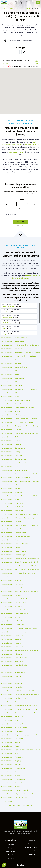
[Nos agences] (21, 2)
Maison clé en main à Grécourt (11, 562)
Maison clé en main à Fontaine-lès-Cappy (14, 533)
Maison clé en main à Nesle (10, 691)
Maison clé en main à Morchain (11, 676)
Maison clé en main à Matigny (10, 650)
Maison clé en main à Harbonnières (12, 577)
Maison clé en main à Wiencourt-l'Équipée (14, 798)
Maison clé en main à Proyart (10, 709)
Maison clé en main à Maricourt (11, 639)
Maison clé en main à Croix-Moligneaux (13, 459)
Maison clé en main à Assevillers (30, 352)
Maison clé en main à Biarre (28, 389)
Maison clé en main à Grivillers (30, 562)
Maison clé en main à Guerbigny (29, 566)
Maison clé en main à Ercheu (10, 500)
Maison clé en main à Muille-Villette (12, 687)
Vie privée (11, 855)
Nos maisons (31, 841)
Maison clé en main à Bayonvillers (12, 363)
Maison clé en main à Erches (29, 496)
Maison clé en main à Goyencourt (28, 558)
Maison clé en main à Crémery (11, 452)
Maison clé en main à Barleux (10, 360)
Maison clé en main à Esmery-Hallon (12, 503)
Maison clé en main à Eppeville (11, 496)
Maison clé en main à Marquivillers (12, 647)
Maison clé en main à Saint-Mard (11, 742)
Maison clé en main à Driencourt (29, 481)
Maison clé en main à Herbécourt (11, 588)
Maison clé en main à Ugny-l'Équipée (13, 761)
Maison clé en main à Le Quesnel (11, 621)
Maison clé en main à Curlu (28, 463)
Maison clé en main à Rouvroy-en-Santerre (14, 728)
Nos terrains (31, 844)
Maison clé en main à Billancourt (11, 393)
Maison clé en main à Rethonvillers (12, 717)
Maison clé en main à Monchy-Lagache (13, 672)
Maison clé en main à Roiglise (10, 720)
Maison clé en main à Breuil (10, 408)
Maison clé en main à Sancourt (11, 746)
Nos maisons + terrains (31, 847)
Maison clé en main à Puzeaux (11, 713)
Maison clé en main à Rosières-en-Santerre (14, 724)
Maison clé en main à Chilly (29, 433)
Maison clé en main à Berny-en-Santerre (13, 378)
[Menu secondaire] (37, 62)
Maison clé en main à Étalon (10, 514)
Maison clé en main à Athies (10, 356)
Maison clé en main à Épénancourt (12, 492)
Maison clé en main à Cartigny (30, 426)
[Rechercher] (26, 2)
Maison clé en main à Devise (10, 474)
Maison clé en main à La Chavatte (12, 606)
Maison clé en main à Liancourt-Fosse (13, 625)
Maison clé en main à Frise (9, 558)
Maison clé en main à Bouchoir (11, 397)
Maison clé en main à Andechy (29, 345)
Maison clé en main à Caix (9, 422)
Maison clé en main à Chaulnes (11, 433)
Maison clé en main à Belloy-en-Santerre (13, 371)
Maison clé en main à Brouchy (10, 411)
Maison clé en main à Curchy (10, 463)
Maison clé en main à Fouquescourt (12, 540)
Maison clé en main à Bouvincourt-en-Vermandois (16, 400)
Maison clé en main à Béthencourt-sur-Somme (15, 382)
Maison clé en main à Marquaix (11, 643)
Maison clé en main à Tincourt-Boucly (13, 757)
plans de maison (31, 145)
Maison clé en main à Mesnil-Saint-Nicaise (14, 665)
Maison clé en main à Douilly (10, 481)
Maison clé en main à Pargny (30, 695)
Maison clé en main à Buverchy (28, 419)
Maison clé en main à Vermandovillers (13, 768)
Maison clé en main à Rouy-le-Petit (12, 735)
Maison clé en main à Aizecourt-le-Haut (13, 341)
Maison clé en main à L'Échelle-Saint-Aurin (14, 603)
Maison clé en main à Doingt (28, 474)
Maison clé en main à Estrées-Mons (12, 511)
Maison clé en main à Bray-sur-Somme (13, 404)
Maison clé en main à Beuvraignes (12, 385)
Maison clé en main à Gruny (10, 566)
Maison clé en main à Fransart (10, 547)
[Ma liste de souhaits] (16, 2)
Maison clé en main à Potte (28, 706)
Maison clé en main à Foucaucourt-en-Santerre (15, 536)
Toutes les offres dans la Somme (21, 806)
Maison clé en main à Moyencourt (12, 683)
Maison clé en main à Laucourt (11, 617)
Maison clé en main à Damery (10, 466)
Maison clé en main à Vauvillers (11, 764)
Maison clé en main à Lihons (28, 628)
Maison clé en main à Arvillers (10, 352)
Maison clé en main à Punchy (28, 709)
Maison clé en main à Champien (11, 430)
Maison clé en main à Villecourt (11, 775)
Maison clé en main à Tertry (10, 753)
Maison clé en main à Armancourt (12, 349)
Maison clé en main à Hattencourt (12, 580)
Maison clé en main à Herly (29, 591)
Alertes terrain (11, 845)
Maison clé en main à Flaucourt (11, 525)
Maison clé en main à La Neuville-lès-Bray (14, 610)
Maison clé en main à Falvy (10, 518)
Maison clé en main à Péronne (11, 702)
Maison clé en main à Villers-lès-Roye (13, 783)
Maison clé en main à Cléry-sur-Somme (13, 448)
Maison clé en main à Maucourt (29, 650)
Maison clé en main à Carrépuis (11, 426)
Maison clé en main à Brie (26, 408)
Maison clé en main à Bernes (10, 374)
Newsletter (11, 848)
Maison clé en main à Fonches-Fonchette (14, 529)
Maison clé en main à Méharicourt (12, 654)
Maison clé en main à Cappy (26, 422)
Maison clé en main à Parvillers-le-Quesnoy (14, 698)
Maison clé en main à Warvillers (28, 794)
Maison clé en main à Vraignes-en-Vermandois (15, 790)
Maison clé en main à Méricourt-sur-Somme (14, 658)
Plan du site (11, 858)
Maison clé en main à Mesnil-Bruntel (12, 661)
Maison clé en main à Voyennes (11, 786)
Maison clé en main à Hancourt (27, 573)
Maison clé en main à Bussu (10, 419)
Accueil (5, 9)
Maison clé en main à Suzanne (30, 750)
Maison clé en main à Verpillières (11, 772)
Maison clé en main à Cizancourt (11, 444)
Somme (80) (28, 9)
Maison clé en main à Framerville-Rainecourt (15, 544)
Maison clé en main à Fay (26, 518)
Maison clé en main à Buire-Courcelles (13, 415)
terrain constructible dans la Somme (19, 143)
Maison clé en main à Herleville (11, 591)
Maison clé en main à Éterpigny (28, 514)
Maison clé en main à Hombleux (11, 595)
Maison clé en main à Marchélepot (12, 636)
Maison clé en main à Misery (10, 669)
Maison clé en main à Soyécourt (11, 750)
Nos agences (31, 854)
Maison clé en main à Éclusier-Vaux (12, 485)
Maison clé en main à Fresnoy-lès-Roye (13, 555)
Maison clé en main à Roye (31, 735)
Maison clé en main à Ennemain (11, 488)
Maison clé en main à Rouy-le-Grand (12, 731)
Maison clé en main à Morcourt (11, 680)
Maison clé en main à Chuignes (11, 437)
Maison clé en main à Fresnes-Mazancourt (14, 551)
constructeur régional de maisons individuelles (26, 277)
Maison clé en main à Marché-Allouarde (13, 632)
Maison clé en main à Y (8, 801)
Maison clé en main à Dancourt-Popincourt (14, 470)
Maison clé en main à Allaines (10, 345)
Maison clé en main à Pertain (29, 702)
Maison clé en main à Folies (29, 525)
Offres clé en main (16, 9)
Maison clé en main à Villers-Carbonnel (13, 779)
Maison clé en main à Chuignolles (12, 441)
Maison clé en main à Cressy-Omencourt (14, 455)
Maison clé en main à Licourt (10, 628)
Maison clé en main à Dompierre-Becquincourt (15, 477)
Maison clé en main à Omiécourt (11, 695)
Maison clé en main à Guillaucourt (12, 569)
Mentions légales (11, 851)
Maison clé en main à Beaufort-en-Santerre (14, 367)
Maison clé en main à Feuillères (11, 522)
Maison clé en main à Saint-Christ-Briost (13, 739)
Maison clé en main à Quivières (30, 713)
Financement (31, 851)
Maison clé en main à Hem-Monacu (12, 584)
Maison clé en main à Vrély (10, 794)
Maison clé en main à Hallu (31, 569)
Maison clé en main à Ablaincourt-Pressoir (14, 338)
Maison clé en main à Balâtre (28, 356)
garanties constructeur (16, 152)
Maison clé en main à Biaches (10, 389)
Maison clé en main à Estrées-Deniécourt (14, 507)
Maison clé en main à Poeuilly (10, 706)
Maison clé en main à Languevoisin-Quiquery (15, 614)
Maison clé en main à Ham (9, 573)
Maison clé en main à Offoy (27, 691)
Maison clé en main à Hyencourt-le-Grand (14, 599)
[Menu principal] (38, 2)
